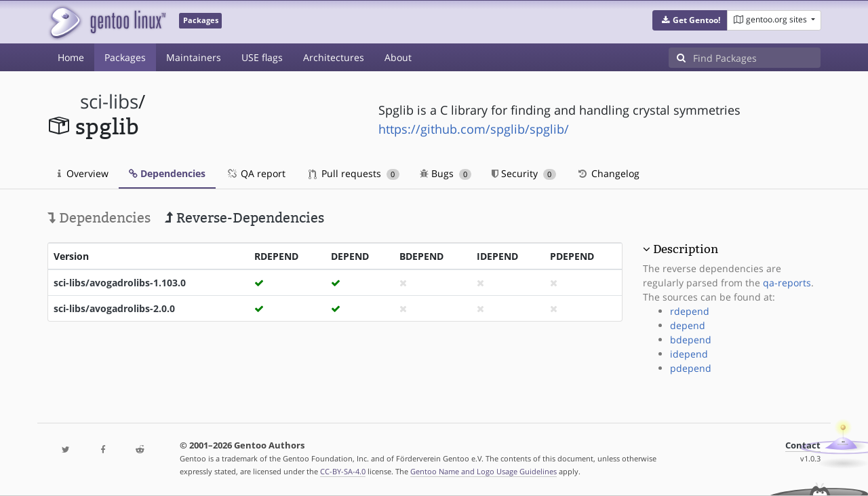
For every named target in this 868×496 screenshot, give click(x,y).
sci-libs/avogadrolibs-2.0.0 (114, 308)
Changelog (608, 173)
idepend (689, 354)
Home (71, 57)
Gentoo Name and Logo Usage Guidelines (484, 471)
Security (524, 173)
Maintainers (194, 57)
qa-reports (787, 283)
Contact (803, 445)
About (398, 57)
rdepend (690, 311)
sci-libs (109, 101)
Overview (83, 173)
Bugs (446, 173)
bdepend (691, 340)
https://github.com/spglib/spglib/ (474, 129)
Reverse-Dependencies (244, 218)
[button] (690, 20)
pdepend (691, 368)
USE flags (262, 57)
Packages (125, 57)
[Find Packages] (757, 58)
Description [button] (686, 249)
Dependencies (167, 173)
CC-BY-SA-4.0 (343, 471)
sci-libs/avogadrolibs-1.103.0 (120, 283)
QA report (256, 173)
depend (688, 325)
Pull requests (354, 173)
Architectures (334, 57)
